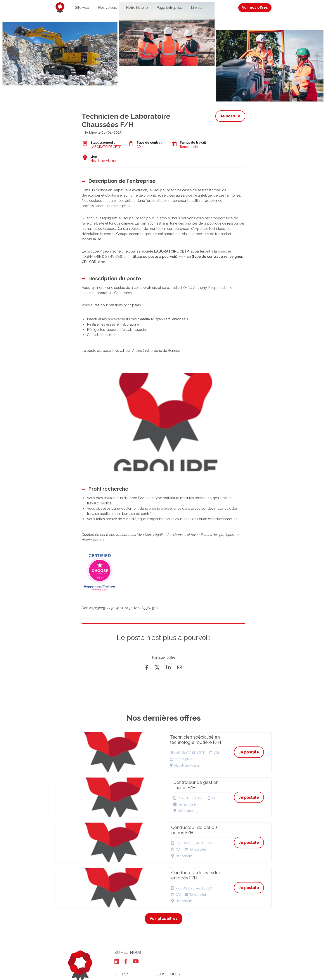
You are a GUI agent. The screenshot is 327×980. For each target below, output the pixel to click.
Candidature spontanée (123, 911)
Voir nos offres (255, 8)
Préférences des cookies (167, 930)
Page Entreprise (169, 8)
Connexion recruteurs (162, 922)
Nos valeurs (108, 8)
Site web (82, 8)
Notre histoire (137, 8)
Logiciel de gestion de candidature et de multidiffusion (164, 972)
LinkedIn (198, 8)
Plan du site (163, 915)
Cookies (161, 909)
